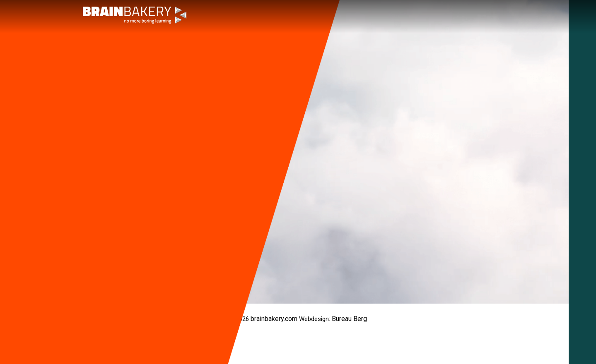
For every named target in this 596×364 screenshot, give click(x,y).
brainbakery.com (274, 319)
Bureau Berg (349, 319)
